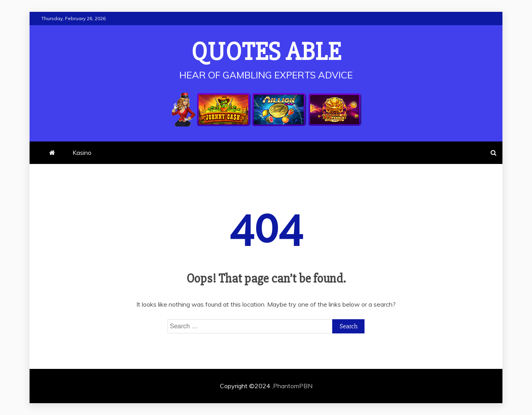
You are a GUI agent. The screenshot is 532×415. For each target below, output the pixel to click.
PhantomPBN (293, 386)
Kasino (82, 153)
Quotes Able (266, 52)
